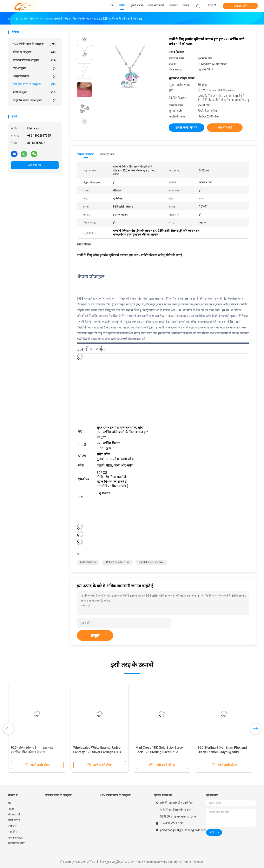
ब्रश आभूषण (35, 68)
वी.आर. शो (14, 814)
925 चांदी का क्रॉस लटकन (117, 562)
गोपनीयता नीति (16, 843)
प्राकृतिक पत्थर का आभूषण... (35, 100)
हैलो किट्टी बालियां (88, 562)
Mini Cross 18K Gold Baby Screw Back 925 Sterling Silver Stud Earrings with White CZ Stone (160, 752)
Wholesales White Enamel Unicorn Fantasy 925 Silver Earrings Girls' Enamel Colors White (98, 752)
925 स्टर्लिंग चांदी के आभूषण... (35, 44)
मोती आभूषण (35, 92)
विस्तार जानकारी (86, 154)
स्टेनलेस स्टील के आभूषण (58, 795)
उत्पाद (11, 809)
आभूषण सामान (35, 76)
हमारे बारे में (14, 820)
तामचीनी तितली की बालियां (151, 562)
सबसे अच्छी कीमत (187, 127)
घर (10, 803)
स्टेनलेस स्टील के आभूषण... (35, 60)
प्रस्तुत (95, 636)
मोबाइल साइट (15, 838)
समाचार (12, 826)
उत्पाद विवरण (107, 154)
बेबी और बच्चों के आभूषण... (35, 84)
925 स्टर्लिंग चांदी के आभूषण (115, 795)
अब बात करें (240, 6)
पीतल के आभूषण (35, 52)
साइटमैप (13, 832)
